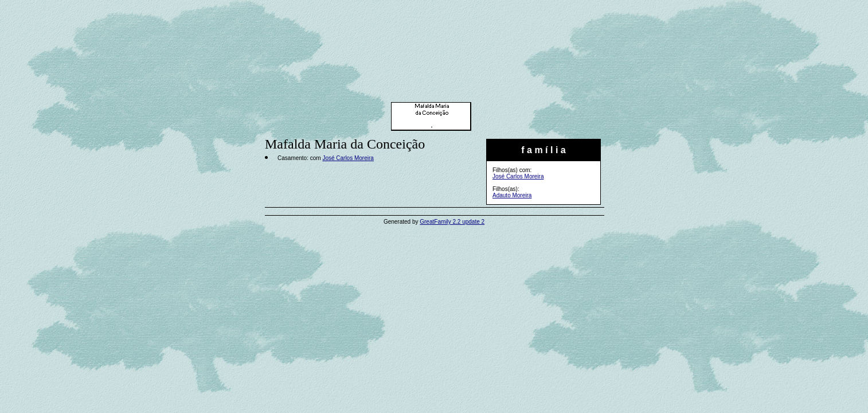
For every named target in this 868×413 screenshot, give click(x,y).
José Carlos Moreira (518, 176)
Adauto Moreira (512, 195)
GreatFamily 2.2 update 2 (452, 222)
